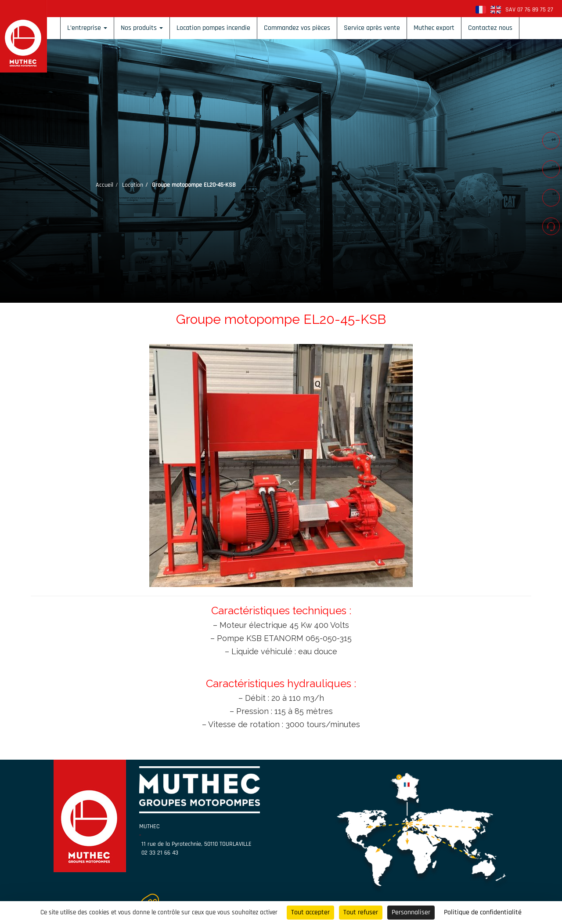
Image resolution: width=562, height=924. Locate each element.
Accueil (104, 185)
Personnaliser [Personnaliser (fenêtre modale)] (411, 912)
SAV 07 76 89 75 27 (529, 10)
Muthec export (434, 28)
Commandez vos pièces (297, 28)
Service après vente (372, 28)
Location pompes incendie (213, 28)
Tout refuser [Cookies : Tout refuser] (361, 912)
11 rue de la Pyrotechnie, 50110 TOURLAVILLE (196, 844)
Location (133, 185)
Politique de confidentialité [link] (483, 912)
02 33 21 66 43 (160, 853)
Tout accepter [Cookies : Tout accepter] (310, 912)
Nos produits (142, 28)
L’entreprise (87, 28)
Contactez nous (490, 28)
